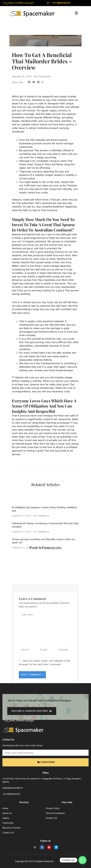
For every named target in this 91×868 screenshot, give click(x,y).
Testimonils (8, 823)
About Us (7, 813)
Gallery (6, 818)
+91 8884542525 (61, 3)
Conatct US (8, 833)
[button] (76, 13)
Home (5, 808)
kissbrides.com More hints (59, 280)
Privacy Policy (53, 808)
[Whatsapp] (82, 860)
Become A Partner (11, 828)
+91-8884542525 (11, 794)
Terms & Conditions (55, 813)
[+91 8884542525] (48, 3)
